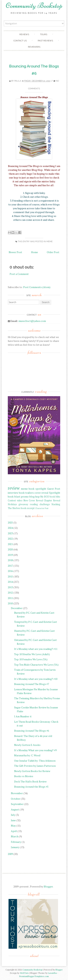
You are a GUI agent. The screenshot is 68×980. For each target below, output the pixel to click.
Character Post (42, 508)
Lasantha (52, 973)
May (13, 826)
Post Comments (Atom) (37, 287)
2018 (10, 560)
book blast (14, 496)
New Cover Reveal (33, 501)
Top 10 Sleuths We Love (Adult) (32, 654)
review (14, 488)
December (17, 608)
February (16, 842)
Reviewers (34, 47)
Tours (44, 34)
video (20, 501)
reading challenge (40, 504)
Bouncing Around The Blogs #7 (32, 684)
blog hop (35, 496)
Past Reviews (45, 41)
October (16, 799)
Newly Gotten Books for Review (32, 771)
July (13, 815)
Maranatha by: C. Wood (27, 755)
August (15, 809)
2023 (10, 533)
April (14, 831)
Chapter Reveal (52, 501)
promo (25, 496)
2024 (10, 528)
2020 (10, 549)
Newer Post (15, 252)
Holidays (12, 504)
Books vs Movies (24, 776)
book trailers (26, 493)
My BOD (45, 497)
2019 (10, 555)
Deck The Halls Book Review (30, 781)
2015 (10, 576)
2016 (10, 571)
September (17, 804)
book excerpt (28, 508)
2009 (10, 854)
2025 (10, 522)
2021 (10, 544)
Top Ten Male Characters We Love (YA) (36, 665)
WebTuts (24, 973)
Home (34, 252)
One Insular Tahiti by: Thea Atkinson (35, 761)
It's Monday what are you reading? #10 (36, 679)
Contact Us (20, 41)
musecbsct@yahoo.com (32, 321)
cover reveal (41, 493)
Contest (12, 501)
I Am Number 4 (23, 716)
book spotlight (37, 489)
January (15, 847)
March (15, 836)
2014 (10, 582)
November (17, 793)
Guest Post (54, 489)
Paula (18, 81)
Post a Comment (19, 274)
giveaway (23, 504)
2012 (10, 593)
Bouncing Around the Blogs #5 (31, 787)
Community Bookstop (34, 5)
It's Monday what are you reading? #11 (36, 649)
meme (50, 242)
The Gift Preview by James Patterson (35, 766)
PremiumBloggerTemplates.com (34, 976)
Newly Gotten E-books (27, 745)
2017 (10, 566)
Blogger (48, 886)
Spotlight (55, 493)
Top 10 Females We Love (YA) (31, 659)
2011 (10, 598)
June (13, 820)
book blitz (55, 497)
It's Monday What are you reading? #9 (35, 750)
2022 (10, 539)
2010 (10, 603)
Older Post (53, 252)
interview (13, 493)
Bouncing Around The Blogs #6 (32, 731)
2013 (10, 587)
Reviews (24, 34)
